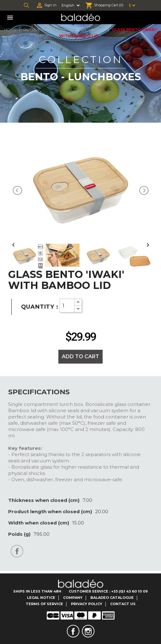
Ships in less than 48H (37, 591)
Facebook (73, 631)
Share (17, 551)
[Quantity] (67, 306)
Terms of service (44, 604)
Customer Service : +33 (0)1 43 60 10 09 (108, 591)
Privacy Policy (87, 604)
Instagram (88, 631)
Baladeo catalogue (112, 598)
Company (73, 598)
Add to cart (80, 357)
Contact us (123, 604)
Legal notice (41, 598)
